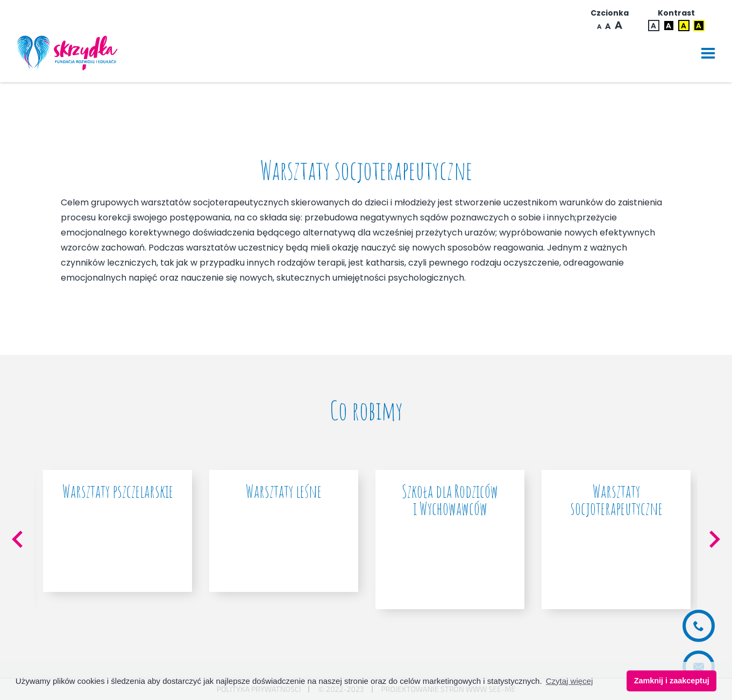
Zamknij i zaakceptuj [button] (672, 681)
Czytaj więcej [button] (570, 681)
